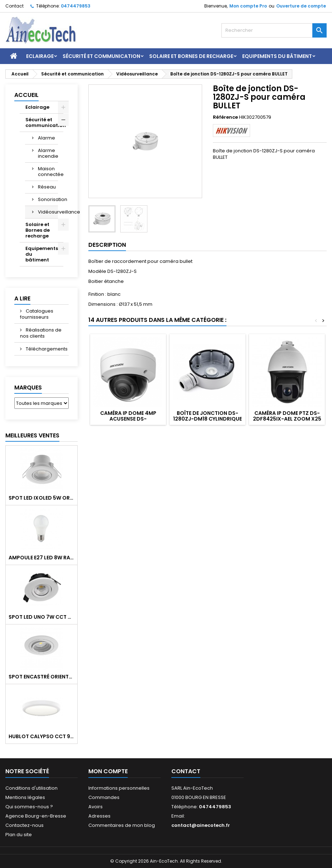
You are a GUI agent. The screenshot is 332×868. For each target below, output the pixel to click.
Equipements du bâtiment (277, 56)
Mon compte (108, 771)
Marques (28, 388)
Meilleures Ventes (32, 435)
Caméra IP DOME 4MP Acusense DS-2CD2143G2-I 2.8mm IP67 (128, 419)
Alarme (47, 138)
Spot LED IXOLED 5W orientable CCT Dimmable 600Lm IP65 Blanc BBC (41, 498)
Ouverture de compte (301, 6)
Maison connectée (48, 171)
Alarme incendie (48, 153)
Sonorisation (48, 199)
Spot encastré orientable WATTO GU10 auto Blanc (41, 677)
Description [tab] (107, 245)
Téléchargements (46, 349)
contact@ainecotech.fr (201, 825)
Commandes (104, 797)
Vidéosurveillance (48, 212)
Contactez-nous (25, 825)
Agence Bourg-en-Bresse (36, 816)
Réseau (47, 187)
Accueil (26, 95)
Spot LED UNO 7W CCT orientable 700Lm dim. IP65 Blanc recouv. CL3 (41, 617)
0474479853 (76, 6)
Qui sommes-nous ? (29, 807)
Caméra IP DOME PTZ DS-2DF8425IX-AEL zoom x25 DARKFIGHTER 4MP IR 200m (287, 419)
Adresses (99, 816)
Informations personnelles (119, 788)
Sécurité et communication (101, 56)
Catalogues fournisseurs (37, 314)
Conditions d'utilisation (31, 788)
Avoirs (96, 807)
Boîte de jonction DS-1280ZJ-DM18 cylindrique (207, 416)
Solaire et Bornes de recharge (191, 56)
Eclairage (40, 56)
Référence (225, 117)
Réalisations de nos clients (41, 333)
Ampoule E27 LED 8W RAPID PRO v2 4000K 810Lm (41, 558)
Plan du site (19, 835)
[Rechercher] (274, 30)
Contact (14, 6)
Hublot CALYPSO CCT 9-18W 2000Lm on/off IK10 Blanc (41, 736)
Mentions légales (25, 797)
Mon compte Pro (248, 6)
